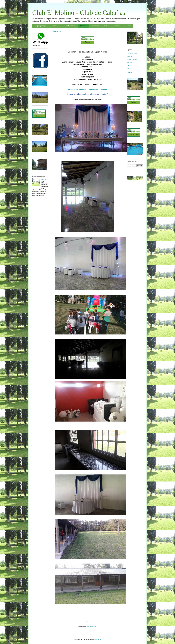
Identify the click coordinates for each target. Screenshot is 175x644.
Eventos (83, 26)
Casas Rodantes (69, 26)
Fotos (106, 26)
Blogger (99, 640)
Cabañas (55, 26)
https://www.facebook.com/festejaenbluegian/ (87, 89)
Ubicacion (95, 26)
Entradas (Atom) (92, 626)
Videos (128, 26)
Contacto (117, 26)
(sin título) (45, 179)
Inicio (87, 621)
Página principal (41, 26)
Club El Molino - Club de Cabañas (79, 13)
